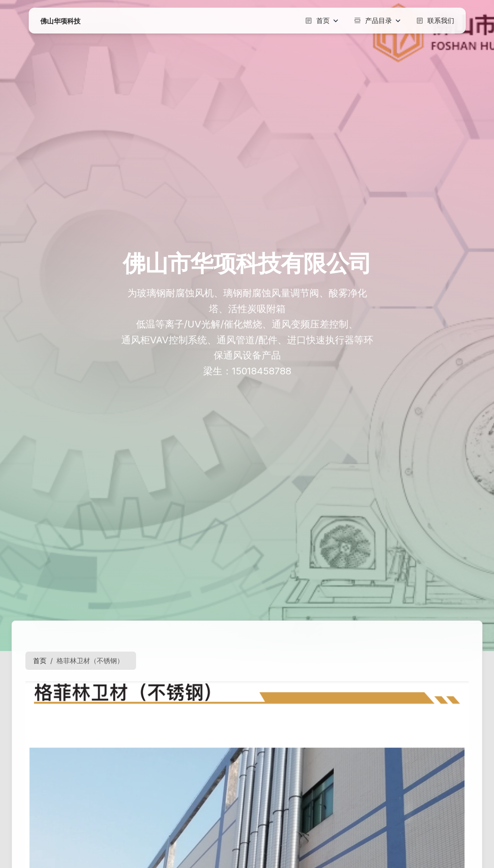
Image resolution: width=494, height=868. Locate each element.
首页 (322, 21)
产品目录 (377, 21)
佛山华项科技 (60, 21)
